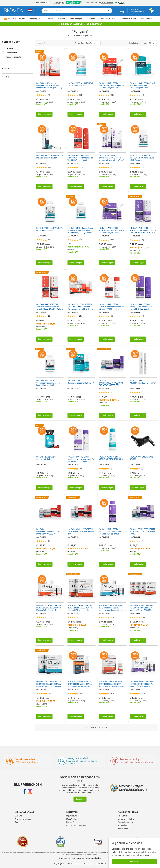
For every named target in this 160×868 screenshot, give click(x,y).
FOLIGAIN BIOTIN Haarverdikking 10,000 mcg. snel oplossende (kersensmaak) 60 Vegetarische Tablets (80, 230)
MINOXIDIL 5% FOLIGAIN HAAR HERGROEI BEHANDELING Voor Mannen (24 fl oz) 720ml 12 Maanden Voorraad (142, 608)
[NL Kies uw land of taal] (31, 11)
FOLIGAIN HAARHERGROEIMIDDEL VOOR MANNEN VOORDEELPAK (48, 531)
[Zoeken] (109, 11)
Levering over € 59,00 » (103, 19)
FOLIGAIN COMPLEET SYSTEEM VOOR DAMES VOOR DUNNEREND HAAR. (143, 531)
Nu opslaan (80, 799)
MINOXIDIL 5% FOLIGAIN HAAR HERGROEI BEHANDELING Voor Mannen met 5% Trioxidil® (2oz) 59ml (80, 684)
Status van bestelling (126, 819)
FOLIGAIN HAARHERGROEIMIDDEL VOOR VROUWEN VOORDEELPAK (111, 383)
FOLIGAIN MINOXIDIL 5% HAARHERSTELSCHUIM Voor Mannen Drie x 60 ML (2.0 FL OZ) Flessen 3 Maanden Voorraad (49, 86)
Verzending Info (124, 825)
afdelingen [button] (36, 19)
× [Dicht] (158, 840)
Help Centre (122, 816)
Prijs (6, 77)
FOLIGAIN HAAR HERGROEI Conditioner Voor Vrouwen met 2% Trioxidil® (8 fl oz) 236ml (81, 459)
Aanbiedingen (77, 19)
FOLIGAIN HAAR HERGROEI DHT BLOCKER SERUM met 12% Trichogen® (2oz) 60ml (142, 86)
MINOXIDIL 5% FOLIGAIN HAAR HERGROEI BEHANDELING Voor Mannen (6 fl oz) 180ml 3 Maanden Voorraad (49, 608)
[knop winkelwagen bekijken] (153, 11)
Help (122, 11)
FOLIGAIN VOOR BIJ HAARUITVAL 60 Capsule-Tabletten (50, 229)
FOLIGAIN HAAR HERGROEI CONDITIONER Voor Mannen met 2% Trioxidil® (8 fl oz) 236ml (111, 307)
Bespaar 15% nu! (14, 19)
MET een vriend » (137, 19)
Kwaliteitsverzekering (23, 819)
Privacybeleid (88, 864)
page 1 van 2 (97, 727)
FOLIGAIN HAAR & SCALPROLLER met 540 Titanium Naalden (49, 157)
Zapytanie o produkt (126, 822)
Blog (16, 822)
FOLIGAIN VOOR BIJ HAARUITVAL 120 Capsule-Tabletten (81, 84)
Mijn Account (71, 816)
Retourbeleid (123, 828)
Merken (50, 19)
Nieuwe (61, 19)
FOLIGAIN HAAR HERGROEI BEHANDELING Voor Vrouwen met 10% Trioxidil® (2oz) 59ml (112, 230)
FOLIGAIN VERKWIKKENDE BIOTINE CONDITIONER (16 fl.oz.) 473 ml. (112, 459)
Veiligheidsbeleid (101, 864)
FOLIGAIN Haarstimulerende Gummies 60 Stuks (47, 458)
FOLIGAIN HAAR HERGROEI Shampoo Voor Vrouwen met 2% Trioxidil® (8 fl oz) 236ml (142, 307)
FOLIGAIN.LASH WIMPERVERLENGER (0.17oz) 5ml (143, 382)
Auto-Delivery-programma (76, 825)
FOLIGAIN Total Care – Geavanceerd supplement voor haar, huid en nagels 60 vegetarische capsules (48, 383)
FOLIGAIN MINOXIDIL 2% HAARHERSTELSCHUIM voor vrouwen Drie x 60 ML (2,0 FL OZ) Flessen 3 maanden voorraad (111, 158)
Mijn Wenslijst (72, 819)
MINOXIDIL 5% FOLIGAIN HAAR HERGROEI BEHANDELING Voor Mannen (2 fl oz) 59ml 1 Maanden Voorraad (112, 684)
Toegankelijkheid (59, 864)
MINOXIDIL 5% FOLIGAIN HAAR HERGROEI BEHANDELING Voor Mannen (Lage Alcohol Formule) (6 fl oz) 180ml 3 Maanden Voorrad (112, 608)
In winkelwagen (44, 114)
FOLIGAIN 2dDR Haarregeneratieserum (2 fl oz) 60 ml (81, 383)
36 (152, 43)
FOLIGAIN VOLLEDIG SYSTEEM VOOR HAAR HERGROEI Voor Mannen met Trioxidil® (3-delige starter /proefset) (80, 307)
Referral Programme (74, 822)
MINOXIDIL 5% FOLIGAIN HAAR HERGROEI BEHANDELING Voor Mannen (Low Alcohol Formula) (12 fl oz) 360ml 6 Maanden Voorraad (49, 684)
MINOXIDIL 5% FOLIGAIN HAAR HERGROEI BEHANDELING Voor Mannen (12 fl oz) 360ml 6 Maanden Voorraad (80, 608)
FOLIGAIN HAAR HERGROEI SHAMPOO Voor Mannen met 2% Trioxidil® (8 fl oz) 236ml (80, 158)
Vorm (6, 68)
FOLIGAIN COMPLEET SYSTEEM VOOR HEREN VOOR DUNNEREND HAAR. (81, 531)
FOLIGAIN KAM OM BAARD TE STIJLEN (141, 458)
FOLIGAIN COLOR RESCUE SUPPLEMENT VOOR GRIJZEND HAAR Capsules (142, 158)
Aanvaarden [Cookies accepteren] (134, 861)
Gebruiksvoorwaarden (74, 864)
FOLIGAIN (43, 91)
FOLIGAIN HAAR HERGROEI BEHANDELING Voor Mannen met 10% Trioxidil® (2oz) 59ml (112, 86)
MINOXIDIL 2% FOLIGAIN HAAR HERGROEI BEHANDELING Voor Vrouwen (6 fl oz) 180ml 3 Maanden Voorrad (142, 684)
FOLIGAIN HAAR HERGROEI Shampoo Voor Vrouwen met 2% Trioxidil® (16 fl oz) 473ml (111, 531)
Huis (70, 36)
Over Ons (18, 816)
